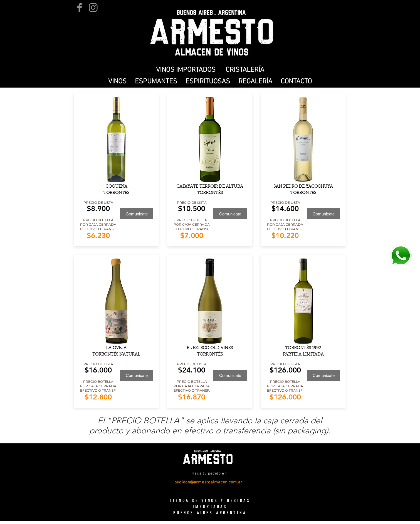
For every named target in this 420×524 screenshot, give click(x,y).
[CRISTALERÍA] (245, 70)
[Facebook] (80, 8)
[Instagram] (93, 8)
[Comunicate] (137, 214)
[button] (117, 82)
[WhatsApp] (401, 256)
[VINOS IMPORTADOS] (186, 70)
